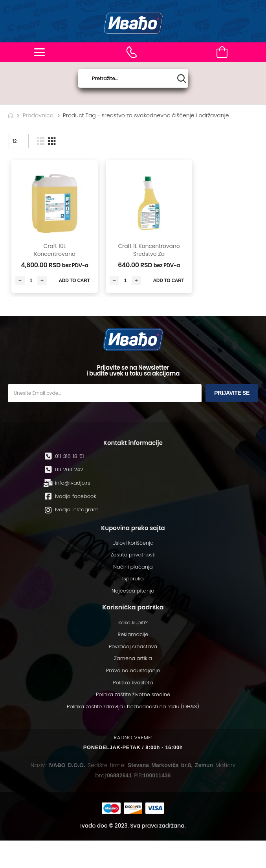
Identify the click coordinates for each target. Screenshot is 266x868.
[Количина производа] (31, 281)
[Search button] (182, 79)
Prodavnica (38, 115)
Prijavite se (232, 393)
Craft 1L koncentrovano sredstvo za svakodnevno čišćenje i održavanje (149, 258)
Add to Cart (74, 281)
